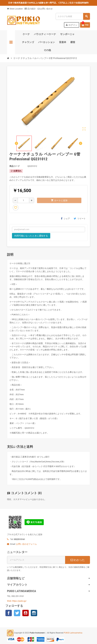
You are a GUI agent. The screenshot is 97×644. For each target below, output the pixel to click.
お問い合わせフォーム (26, 544)
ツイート (80, 218)
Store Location (15, 9)
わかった (78, 560)
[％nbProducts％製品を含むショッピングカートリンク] (85, 25)
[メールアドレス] (36, 560)
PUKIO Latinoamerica (73, 633)
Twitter (17, 613)
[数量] (24, 200)
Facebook (9, 613)
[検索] (73, 16)
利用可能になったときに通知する (31, 236)
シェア (65, 218)
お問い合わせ (45, 9)
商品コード (15, 166)
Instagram (34, 613)
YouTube (26, 613)
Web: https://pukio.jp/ (17, 601)
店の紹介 (30, 9)
